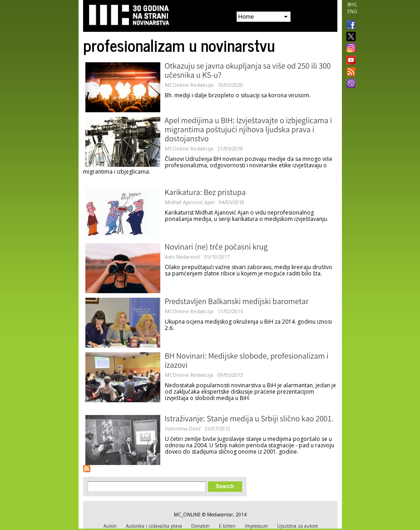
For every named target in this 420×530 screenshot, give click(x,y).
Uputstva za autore (297, 526)
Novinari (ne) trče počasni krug (216, 248)
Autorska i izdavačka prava (154, 526)
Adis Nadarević (183, 257)
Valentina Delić (183, 428)
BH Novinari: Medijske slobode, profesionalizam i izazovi (247, 361)
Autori (110, 526)
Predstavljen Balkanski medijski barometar (237, 302)
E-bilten (227, 526)
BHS (352, 5)
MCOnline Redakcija (189, 85)
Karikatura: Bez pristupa (205, 193)
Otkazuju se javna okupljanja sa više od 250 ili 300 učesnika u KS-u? (248, 71)
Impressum (256, 526)
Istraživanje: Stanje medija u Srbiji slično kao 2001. (249, 420)
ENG (352, 11)
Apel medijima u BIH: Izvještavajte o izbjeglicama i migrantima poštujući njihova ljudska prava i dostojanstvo (249, 130)
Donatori (200, 526)
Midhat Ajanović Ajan (190, 202)
